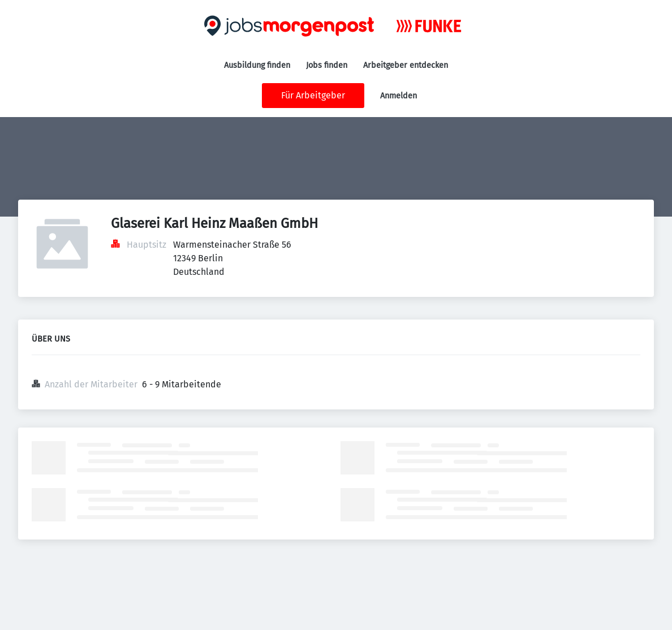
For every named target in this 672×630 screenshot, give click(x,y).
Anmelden (399, 96)
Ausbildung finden (257, 65)
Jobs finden (327, 65)
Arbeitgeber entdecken (406, 65)
